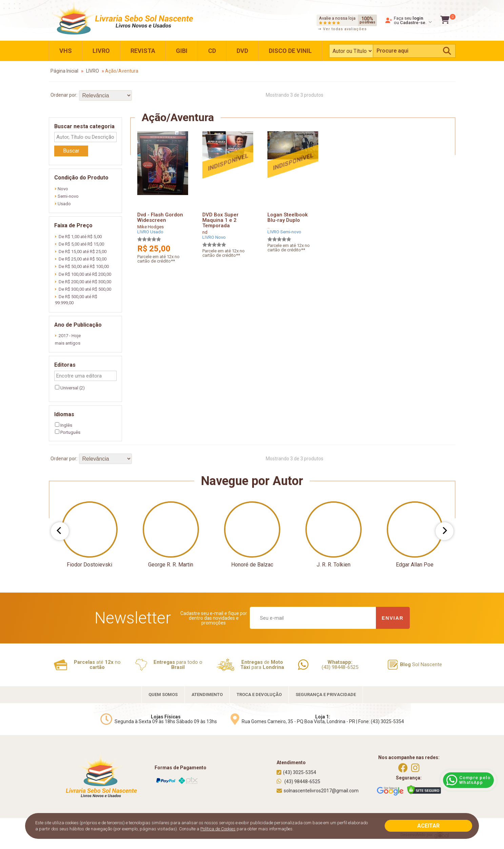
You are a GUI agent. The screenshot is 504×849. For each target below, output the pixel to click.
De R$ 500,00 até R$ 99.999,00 (76, 300)
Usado (63, 204)
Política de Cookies (218, 829)
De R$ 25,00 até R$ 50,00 (81, 259)
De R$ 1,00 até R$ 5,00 (78, 237)
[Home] (122, 19)
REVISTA (143, 51)
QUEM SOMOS (163, 694)
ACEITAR (428, 826)
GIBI (182, 51)
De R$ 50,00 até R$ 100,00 (82, 266)
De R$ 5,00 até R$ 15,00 (79, 244)
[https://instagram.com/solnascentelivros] (415, 768)
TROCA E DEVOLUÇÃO (259, 694)
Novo (62, 189)
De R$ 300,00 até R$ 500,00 (83, 289)
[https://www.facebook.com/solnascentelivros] (403, 768)
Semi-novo (67, 196)
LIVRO (101, 51)
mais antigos (68, 343)
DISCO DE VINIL (290, 51)
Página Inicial (64, 71)
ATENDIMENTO (207, 694)
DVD (242, 51)
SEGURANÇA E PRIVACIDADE (326, 694)
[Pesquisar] (447, 51)
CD (212, 51)
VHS (66, 51)
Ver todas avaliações (342, 29)
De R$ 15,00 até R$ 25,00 (81, 252)
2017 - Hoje (68, 336)
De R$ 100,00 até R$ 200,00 (83, 274)
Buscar (71, 151)
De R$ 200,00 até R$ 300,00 (83, 282)
